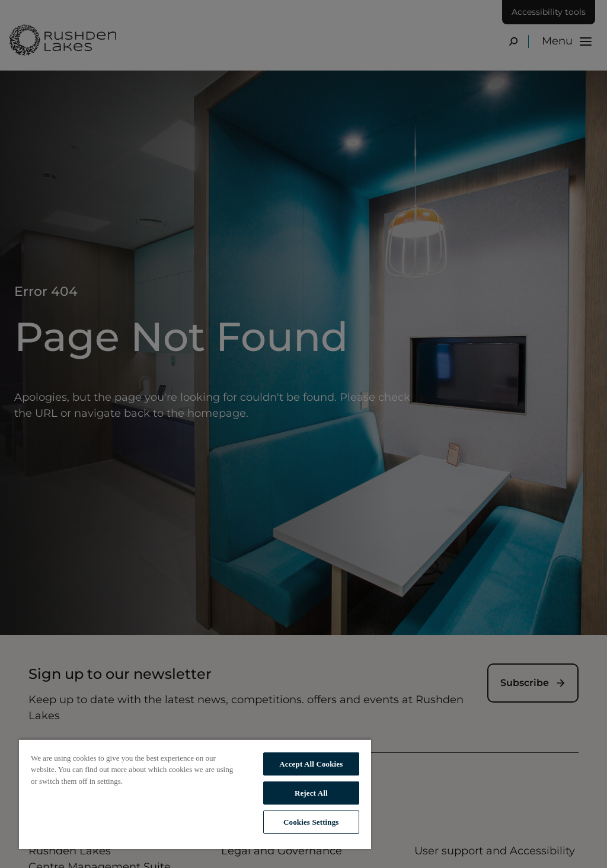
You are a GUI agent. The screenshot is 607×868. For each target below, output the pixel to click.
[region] (195, 794)
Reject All (311, 793)
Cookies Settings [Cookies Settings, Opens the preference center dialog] (311, 822)
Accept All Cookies (311, 764)
